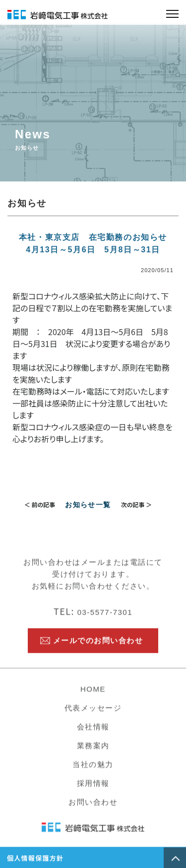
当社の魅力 (93, 772)
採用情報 (93, 790)
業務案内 (93, 753)
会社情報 (93, 734)
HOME (93, 696)
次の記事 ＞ (137, 504)
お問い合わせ (93, 809)
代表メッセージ (93, 715)
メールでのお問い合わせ (98, 648)
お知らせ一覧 (88, 505)
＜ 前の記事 (40, 504)
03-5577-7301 (93, 619)
